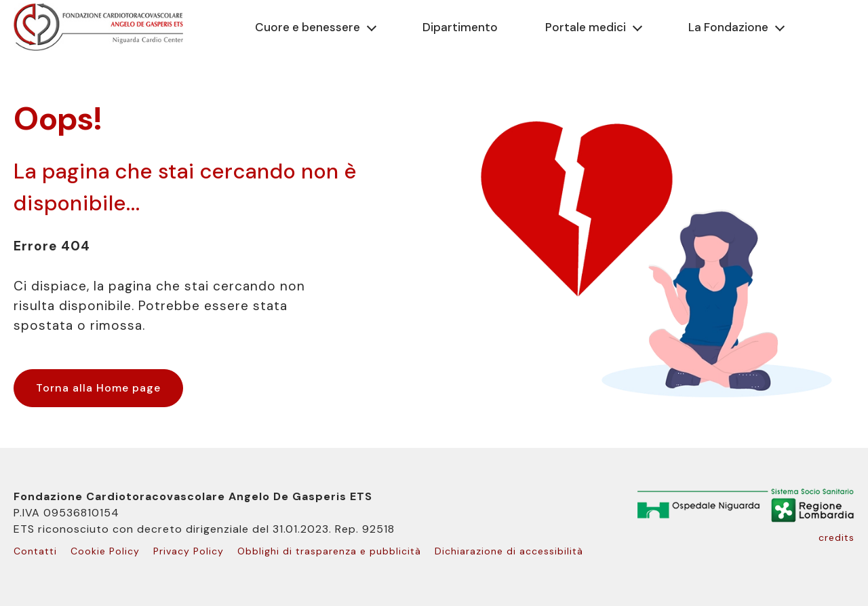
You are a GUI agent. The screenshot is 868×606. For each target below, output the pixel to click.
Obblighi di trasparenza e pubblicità (329, 551)
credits (836, 537)
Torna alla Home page (98, 388)
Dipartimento (460, 27)
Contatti (35, 551)
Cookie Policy (105, 551)
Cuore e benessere (308, 27)
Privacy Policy (189, 551)
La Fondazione (728, 27)
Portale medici (586, 27)
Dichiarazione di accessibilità (509, 551)
